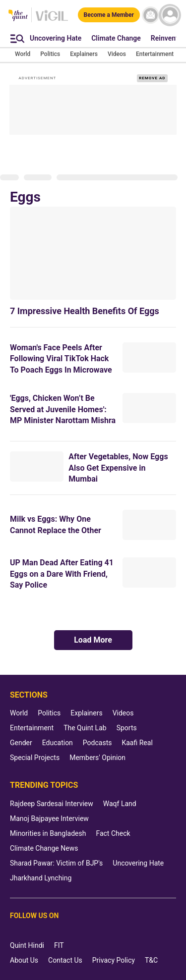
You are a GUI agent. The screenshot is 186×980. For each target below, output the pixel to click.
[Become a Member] (109, 15)
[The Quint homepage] (18, 16)
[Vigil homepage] (52, 20)
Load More (93, 640)
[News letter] (151, 15)
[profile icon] (170, 15)
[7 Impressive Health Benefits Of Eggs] (93, 253)
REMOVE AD (152, 78)
